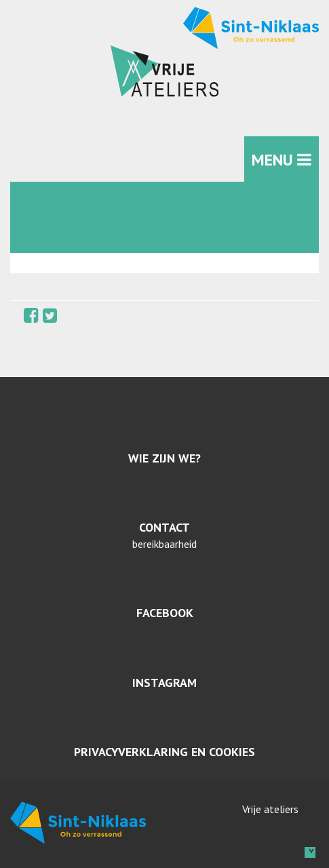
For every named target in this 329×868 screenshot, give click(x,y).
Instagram (164, 683)
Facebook (165, 613)
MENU (282, 160)
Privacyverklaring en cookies (164, 752)
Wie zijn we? (164, 458)
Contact (164, 527)
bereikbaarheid (164, 544)
